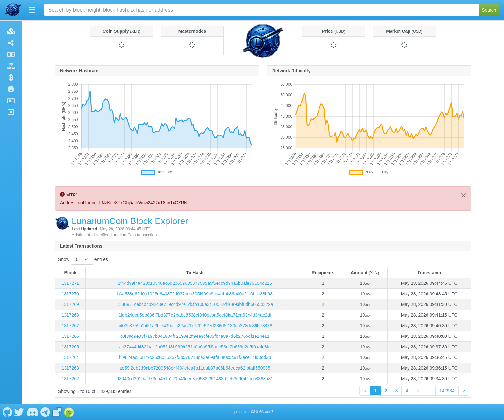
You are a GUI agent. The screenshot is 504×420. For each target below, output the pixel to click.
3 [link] (397, 391)
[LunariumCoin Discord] (32, 412)
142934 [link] (447, 391)
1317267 (70, 326)
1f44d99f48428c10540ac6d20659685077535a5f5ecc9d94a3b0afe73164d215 (195, 283)
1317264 (70, 357)
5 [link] (418, 391)
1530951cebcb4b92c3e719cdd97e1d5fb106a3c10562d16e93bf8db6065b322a (195, 304)
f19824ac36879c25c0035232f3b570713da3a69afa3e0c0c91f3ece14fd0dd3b (195, 357)
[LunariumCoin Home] (13, 10)
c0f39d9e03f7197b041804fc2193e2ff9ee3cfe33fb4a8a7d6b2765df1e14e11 (195, 336)
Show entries (83, 260)
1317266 (70, 336)
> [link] (464, 391)
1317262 (70, 379)
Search (489, 10)
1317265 (70, 347)
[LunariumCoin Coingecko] (69, 412)
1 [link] (375, 391)
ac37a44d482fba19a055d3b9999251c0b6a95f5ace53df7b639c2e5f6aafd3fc (195, 347)
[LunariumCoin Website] (57, 412)
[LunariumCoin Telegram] (45, 412)
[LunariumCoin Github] (7, 412)
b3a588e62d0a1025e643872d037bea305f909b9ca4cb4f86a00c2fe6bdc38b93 (195, 294)
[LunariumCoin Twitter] (19, 412)
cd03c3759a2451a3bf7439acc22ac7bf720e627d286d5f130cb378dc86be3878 (195, 326)
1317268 (70, 315)
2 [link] (386, 391)
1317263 (70, 368)
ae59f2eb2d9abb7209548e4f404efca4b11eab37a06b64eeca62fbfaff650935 (195, 368)
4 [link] (407, 391)
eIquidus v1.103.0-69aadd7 (252, 412)
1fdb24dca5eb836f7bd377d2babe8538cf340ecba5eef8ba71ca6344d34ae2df (195, 315)
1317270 (70, 294)
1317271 (70, 283)
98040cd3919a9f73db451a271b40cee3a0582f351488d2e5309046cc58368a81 (195, 379)
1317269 (70, 304)
